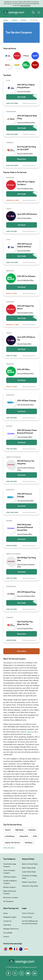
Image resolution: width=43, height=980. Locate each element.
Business (24, 20)
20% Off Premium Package (25, 495)
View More (22, 651)
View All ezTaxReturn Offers (26, 122)
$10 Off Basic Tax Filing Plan (26, 559)
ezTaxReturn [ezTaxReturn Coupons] (10, 836)
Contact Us (7, 921)
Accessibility (8, 933)
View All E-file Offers (24, 91)
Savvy (6, 913)
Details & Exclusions (30, 103)
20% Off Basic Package (27, 401)
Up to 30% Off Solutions (27, 214)
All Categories (8, 901)
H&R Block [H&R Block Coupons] (19, 830)
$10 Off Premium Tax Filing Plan (26, 462)
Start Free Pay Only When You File (25, 623)
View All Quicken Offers (25, 437)
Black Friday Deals (29, 868)
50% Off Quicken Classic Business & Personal (27, 432)
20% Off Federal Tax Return (26, 307)
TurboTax (30, 732)
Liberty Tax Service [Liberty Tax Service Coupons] (12, 843)
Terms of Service (25, 5)
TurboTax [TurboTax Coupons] (32, 830)
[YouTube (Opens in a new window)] (28, 975)
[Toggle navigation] (39, 12)
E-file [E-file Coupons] (35, 836)
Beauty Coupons (9, 887)
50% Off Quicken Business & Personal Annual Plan (25, 528)
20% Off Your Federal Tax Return (26, 183)
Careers (6, 937)
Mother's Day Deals (29, 882)
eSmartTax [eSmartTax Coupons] (24, 836)
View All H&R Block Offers (25, 280)
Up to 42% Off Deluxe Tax (26, 339)
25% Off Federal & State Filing (27, 117)
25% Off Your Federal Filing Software (26, 86)
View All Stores (9, 848)
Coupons (15, 20)
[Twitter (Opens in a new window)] (15, 975)
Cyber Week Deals (29, 872)
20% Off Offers (23, 370)
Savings (6, 20)
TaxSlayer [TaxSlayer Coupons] (29, 843)
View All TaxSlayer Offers (25, 188)
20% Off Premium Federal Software (25, 245)
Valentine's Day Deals (30, 886)
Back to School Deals (30, 864)
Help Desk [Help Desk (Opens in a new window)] (7, 925)
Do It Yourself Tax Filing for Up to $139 (27, 148)
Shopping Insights (10, 917)
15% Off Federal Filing (26, 592)
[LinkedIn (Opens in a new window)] (35, 975)
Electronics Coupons (11, 897)
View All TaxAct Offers (24, 218)
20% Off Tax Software (26, 276)
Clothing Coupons (10, 877)
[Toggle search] (33, 12)
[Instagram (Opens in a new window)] (21, 975)
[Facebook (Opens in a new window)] (8, 975)
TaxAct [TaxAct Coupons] (8, 830)
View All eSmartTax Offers (26, 405)
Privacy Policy (27, 917)
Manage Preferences (11, 929)
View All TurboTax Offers (25, 153)
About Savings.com (11, 908)
